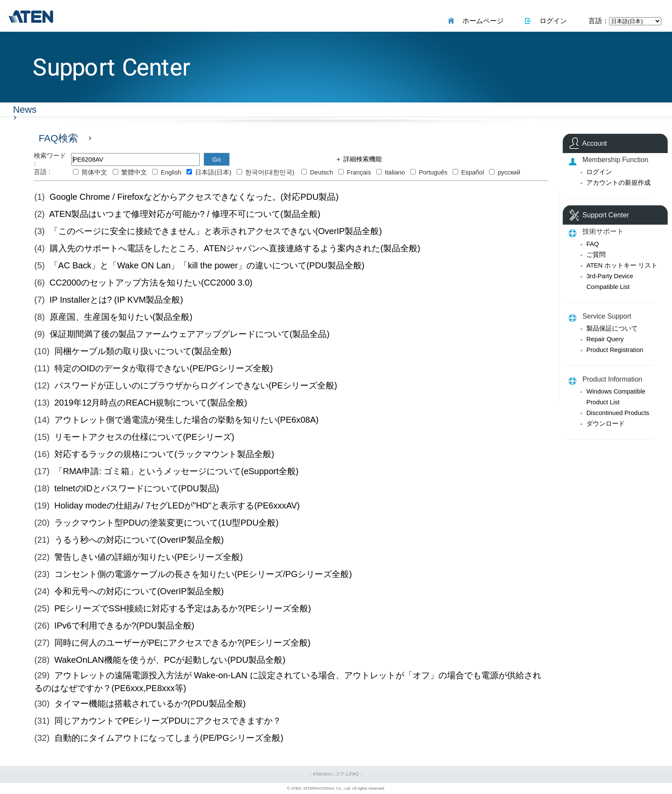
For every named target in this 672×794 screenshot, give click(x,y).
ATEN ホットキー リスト (622, 265)
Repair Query (605, 339)
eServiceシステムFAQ (336, 774)
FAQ (592, 244)
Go (217, 159)
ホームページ (481, 21)
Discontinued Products (618, 413)
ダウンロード (606, 424)
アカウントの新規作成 (618, 183)
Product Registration (615, 350)
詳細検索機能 (362, 159)
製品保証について (612, 328)
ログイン (551, 21)
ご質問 (596, 255)
